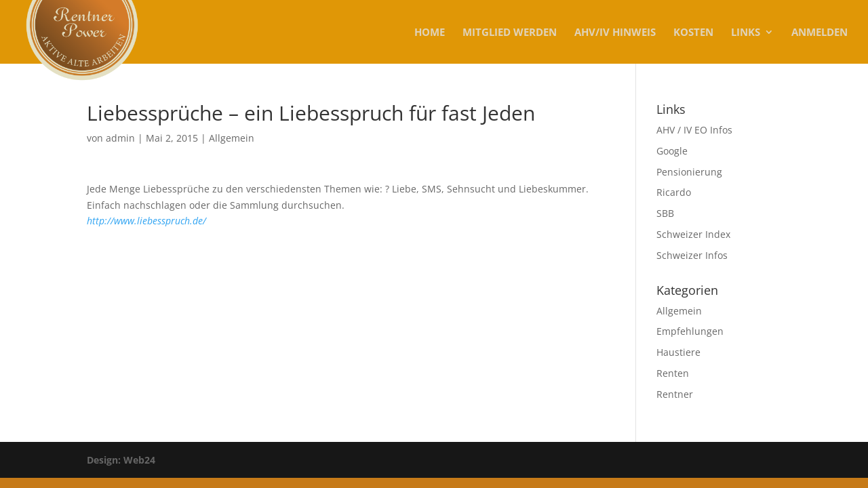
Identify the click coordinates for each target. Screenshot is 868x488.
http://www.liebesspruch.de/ (146, 221)
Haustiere (678, 352)
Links (746, 33)
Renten (673, 373)
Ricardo (674, 192)
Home (430, 33)
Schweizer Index (693, 234)
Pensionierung (689, 172)
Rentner (675, 394)
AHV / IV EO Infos (694, 130)
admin (120, 138)
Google (672, 151)
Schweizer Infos (692, 255)
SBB (665, 213)
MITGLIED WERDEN (510, 33)
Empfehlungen (690, 331)
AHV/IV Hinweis (615, 33)
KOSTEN (693, 33)
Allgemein (232, 138)
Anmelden (820, 33)
